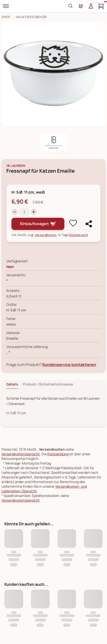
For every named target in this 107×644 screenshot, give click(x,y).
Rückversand (78, 235)
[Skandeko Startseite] (33, 6)
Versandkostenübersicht (21, 454)
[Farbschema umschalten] (81, 6)
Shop (6, 17)
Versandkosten (46, 235)
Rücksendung (58, 454)
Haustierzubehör (31, 17)
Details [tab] (12, 384)
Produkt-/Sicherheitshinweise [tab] (48, 384)
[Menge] (24, 212)
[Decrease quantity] (15, 212)
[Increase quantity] (34, 212)
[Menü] (6, 6)
